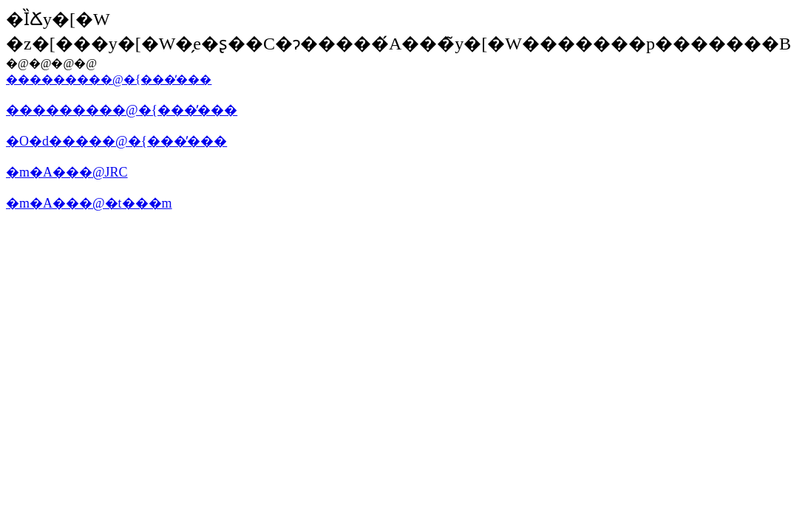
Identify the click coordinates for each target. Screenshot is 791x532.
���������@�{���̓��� (109, 79)
